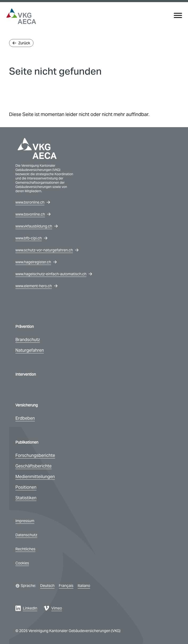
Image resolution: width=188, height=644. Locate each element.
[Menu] (178, 15)
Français (66, 586)
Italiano (84, 586)
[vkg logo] (21, 16)
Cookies (22, 563)
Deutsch (47, 586)
